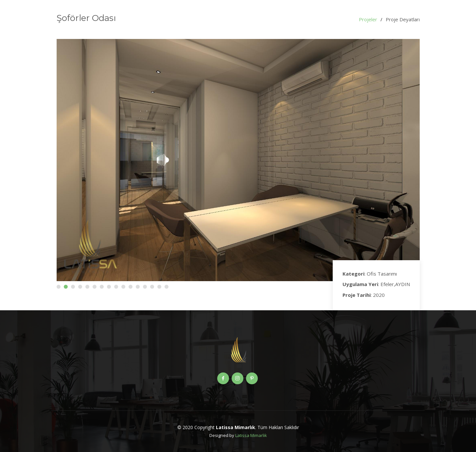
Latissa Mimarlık (251, 435)
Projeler (368, 19)
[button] (59, 287)
